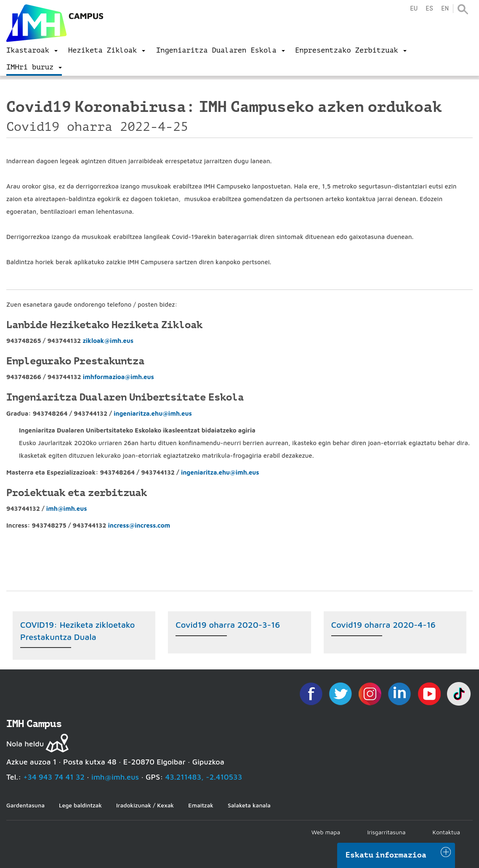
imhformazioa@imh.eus (118, 377)
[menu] (32, 50)
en (445, 9)
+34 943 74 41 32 (54, 777)
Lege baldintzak (80, 805)
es (429, 9)
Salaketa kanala (249, 805)
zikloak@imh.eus (108, 341)
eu (414, 9)
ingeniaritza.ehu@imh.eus (153, 413)
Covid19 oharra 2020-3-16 (228, 625)
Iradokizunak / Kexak (145, 805)
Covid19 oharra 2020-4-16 (383, 625)
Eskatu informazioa (386, 855)
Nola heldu (25, 744)
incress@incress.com (139, 525)
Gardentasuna (25, 805)
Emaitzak (201, 805)
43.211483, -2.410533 (204, 777)
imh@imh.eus (67, 508)
